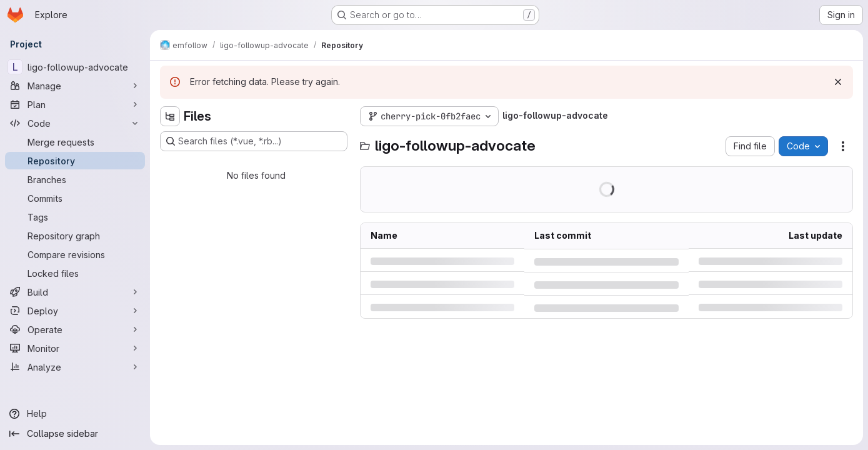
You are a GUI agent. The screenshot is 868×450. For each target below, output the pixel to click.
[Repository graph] (75, 236)
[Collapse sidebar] (75, 434)
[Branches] (75, 179)
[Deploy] (75, 311)
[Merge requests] (75, 142)
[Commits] (75, 198)
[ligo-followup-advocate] (75, 67)
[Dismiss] (838, 82)
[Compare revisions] (75, 254)
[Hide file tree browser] (170, 116)
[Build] (75, 292)
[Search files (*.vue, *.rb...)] (254, 141)
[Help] (75, 414)
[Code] (75, 123)
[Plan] (75, 104)
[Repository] (75, 161)
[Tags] (75, 217)
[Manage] (75, 86)
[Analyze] (75, 367)
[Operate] (75, 329)
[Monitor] (75, 348)
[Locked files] (75, 273)
